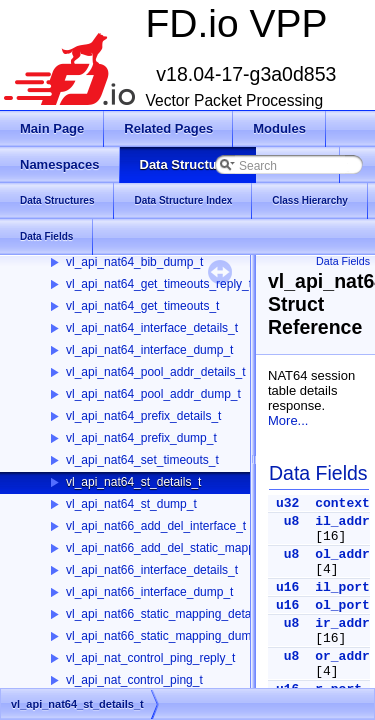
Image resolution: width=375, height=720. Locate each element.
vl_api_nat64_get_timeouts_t (142, 306)
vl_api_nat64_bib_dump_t (134, 262)
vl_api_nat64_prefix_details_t (143, 416)
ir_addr (342, 623)
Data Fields (343, 261)
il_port (342, 587)
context (342, 503)
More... (288, 420)
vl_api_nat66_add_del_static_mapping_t (173, 548)
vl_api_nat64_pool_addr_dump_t (153, 394)
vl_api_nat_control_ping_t (134, 680)
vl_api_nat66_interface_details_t (152, 570)
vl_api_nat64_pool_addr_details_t (155, 372)
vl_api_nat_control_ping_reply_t (150, 658)
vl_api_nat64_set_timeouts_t (142, 460)
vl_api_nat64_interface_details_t (152, 328)
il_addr (342, 521)
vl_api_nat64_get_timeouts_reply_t (159, 284)
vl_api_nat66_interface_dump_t (149, 592)
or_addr (342, 656)
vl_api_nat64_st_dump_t (131, 504)
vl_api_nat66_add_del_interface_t (156, 526)
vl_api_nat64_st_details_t (133, 482)
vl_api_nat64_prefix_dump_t (141, 438)
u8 (292, 521)
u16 (287, 587)
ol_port (342, 605)
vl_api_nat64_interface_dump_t (149, 350)
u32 (287, 503)
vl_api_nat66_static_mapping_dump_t (167, 636)
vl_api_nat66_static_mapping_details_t (169, 614)
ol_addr (342, 554)
